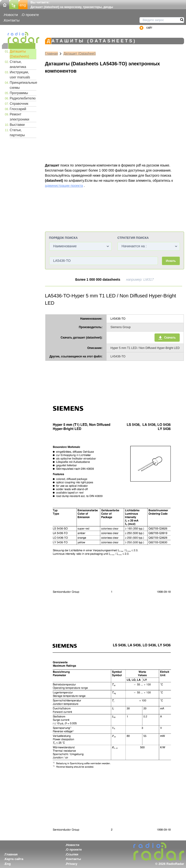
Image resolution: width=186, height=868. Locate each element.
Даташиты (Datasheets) (19, 54)
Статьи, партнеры (17, 132)
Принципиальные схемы (23, 85)
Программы (19, 93)
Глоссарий (18, 109)
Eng (8, 864)
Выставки (17, 125)
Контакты (12, 20)
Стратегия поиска (133, 238)
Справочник (19, 104)
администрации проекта (64, 186)
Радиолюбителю (23, 98)
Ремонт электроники (19, 117)
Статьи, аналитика (18, 64)
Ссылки (72, 854)
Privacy (72, 864)
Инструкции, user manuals (20, 75)
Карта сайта (14, 859)
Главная (51, 53)
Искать (171, 261)
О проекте (30, 15)
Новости (11, 15)
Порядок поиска (63, 238)
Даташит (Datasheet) (80, 53)
